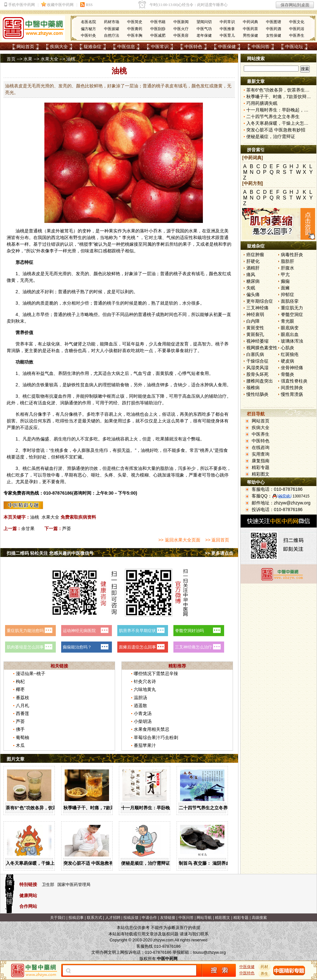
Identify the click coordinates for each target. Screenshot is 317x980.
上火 (118, 414)
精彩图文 (261, 474)
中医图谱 (274, 22)
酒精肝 (253, 268)
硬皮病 (288, 361)
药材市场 (112, 22)
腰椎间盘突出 (260, 381)
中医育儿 (227, 35)
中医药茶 (250, 29)
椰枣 (20, 689)
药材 (265, 967)
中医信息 (126, 47)
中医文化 (297, 22)
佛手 (20, 729)
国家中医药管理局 (74, 885)
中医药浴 (297, 29)
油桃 (35, 517)
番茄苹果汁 (145, 745)
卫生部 (48, 885)
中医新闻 (181, 22)
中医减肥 (158, 35)
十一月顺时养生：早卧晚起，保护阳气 (159, 808)
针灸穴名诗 (145, 681)
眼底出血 (290, 334)
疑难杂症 (93, 47)
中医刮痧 (158, 29)
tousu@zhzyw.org (209, 952)
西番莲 (23, 713)
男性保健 (250, 35)
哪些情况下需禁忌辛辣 (156, 673)
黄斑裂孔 (255, 334)
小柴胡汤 (143, 721)
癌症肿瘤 (255, 255)
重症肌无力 (292, 308)
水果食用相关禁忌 (152, 729)
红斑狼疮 (290, 354)
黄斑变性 (255, 328)
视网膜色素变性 (262, 348)
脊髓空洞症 (292, 314)
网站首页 (25, 47)
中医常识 (160, 47)
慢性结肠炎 (257, 394)
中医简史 (135, 22)
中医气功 (204, 29)
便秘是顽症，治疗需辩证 (146, 863)
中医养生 (297, 35)
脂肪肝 (288, 261)
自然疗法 (112, 35)
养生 (265, 974)
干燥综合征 (257, 361)
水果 (28, 59)
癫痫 (285, 281)
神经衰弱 (255, 314)
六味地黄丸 (145, 689)
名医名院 (88, 22)
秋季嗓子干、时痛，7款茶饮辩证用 (98, 808)
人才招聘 (113, 918)
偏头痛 (253, 294)
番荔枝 (23, 698)
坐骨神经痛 (292, 368)
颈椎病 (253, 388)
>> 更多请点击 (219, 553)
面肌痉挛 (290, 301)
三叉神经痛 (257, 308)
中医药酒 (274, 29)
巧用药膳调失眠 (262, 103)
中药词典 (250, 22)
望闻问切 (204, 22)
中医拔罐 (112, 29)
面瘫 (285, 288)
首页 (11, 59)
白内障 (253, 321)
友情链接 (168, 918)
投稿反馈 (131, 918)
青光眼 (288, 321)
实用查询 (261, 454)
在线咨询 (261, 447)
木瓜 (20, 745)
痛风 (251, 275)
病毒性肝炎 (292, 255)
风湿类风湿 (257, 368)
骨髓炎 (288, 374)
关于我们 (58, 918)
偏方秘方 (88, 29)
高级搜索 (259, 918)
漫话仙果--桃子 (31, 673)
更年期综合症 (260, 301)
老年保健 (204, 35)
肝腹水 (288, 268)
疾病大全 (59, 47)
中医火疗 (181, 29)
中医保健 (227, 47)
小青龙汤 (143, 713)
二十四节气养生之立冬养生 (205, 808)
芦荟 (67, 528)
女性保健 (274, 35)
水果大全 (49, 59)
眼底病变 (290, 328)
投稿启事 (76, 918)
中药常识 (227, 22)
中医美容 (181, 35)
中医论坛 (294, 47)
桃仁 (27, 396)
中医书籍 (158, 22)
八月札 (23, 705)
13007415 (301, 496)
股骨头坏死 (257, 374)
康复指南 (261, 461)
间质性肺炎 (292, 388)
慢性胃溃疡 (292, 394)
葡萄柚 (23, 737)
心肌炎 (288, 348)
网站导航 (204, 918)
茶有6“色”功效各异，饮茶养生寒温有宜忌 (47, 808)
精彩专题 (261, 467)
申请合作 (149, 918)
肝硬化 (253, 261)
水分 (67, 303)
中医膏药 (135, 29)
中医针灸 (88, 35)
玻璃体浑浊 (292, 341)
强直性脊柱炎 (294, 381)
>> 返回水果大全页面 (179, 540)
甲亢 (285, 275)
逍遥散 (140, 705)
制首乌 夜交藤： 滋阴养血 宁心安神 (214, 863)
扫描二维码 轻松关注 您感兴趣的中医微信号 (50, 553)
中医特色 (193, 47)
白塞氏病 (255, 354)
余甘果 (28, 528)
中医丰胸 (135, 35)
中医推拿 (227, 29)
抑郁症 (288, 294)
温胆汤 (140, 698)
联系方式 (94, 918)
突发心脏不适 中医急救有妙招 (93, 863)
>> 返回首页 (217, 540)
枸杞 (20, 681)
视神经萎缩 (257, 341)
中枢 (107, 396)
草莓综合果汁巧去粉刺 (156, 737)
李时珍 (29, 450)
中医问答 (261, 47)
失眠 (251, 288)
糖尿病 (253, 281)
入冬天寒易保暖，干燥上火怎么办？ (41, 863)
